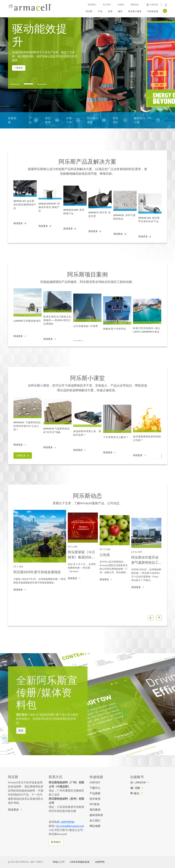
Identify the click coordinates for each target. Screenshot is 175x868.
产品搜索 (95, 793)
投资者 (121, 5)
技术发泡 (95, 799)
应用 (110, 11)
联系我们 (92, 5)
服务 (120, 11)
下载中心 (95, 788)
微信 (135, 793)
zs (166, 5)
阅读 (21, 749)
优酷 (135, 788)
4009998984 (68, 822)
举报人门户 (59, 862)
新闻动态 (135, 5)
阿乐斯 (89, 11)
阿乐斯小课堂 (93, 120)
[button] (15, 83)
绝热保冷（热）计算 (144, 120)
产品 (100, 11)
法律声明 (100, 862)
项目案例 (48, 120)
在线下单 (69, 120)
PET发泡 (94, 804)
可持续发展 (153, 11)
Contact (95, 783)
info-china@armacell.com (70, 826)
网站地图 (95, 826)
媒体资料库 (96, 815)
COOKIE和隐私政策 (80, 862)
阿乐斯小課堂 (135, 11)
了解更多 (21, 468)
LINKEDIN (138, 783)
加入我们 (107, 5)
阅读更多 (18, 235)
